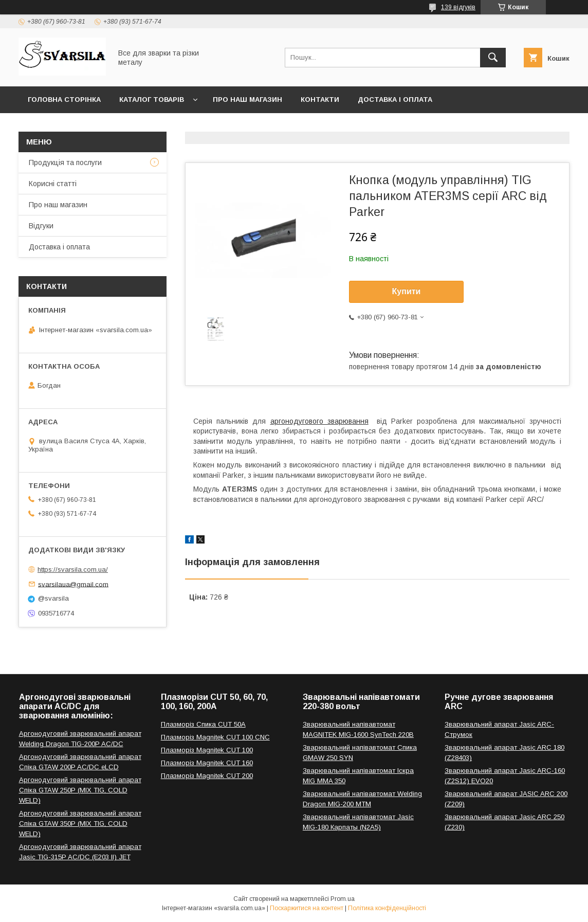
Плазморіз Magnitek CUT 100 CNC (215, 737)
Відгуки (41, 226)
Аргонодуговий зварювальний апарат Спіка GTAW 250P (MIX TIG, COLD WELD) (80, 790)
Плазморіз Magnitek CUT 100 (207, 750)
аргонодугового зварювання (319, 421)
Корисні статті (53, 184)
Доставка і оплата (395, 100)
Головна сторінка (64, 100)
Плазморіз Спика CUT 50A (203, 724)
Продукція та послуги (65, 162)
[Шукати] (493, 58)
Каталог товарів (152, 100)
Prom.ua (343, 899)
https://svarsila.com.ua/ (73, 570)
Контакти (320, 100)
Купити (407, 291)
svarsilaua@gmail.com (73, 584)
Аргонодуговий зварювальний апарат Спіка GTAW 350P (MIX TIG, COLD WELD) (80, 824)
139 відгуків (458, 7)
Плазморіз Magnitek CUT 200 (207, 776)
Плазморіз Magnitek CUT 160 (207, 763)
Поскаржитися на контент (307, 908)
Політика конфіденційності (387, 908)
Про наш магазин (247, 100)
